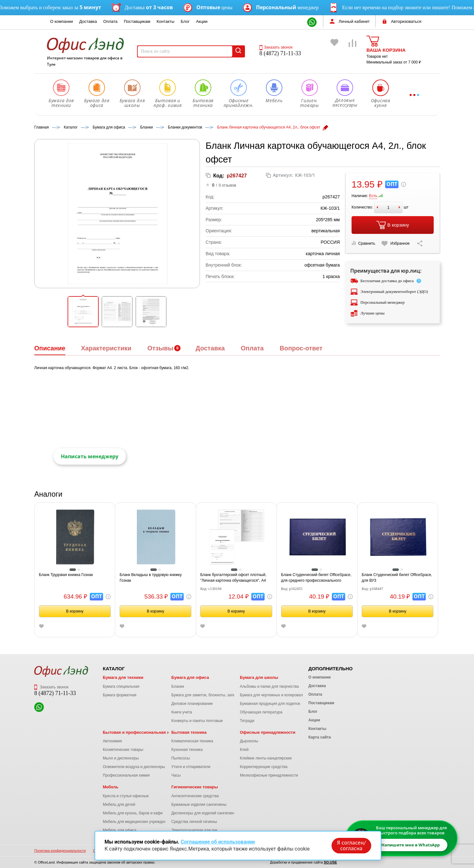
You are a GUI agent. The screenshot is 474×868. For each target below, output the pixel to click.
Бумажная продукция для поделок (270, 704)
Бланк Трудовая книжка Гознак (66, 575)
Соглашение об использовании (218, 842)
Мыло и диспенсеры (121, 758)
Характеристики (106, 348)
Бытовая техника (189, 732)
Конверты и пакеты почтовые (197, 721)
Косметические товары (123, 750)
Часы (176, 775)
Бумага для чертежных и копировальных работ (281, 695)
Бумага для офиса (190, 677)
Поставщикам (137, 21)
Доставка (88, 21)
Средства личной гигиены (194, 822)
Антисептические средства (195, 796)
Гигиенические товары (195, 787)
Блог (185, 21)
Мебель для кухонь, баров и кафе (133, 813)
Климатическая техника (192, 741)
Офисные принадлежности (268, 732)
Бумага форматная (120, 695)
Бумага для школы (259, 677)
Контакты (165, 21)
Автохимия (112, 741)
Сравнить (363, 243)
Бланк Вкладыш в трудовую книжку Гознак (151, 578)
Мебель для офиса (120, 830)
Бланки (178, 686)
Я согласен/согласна (351, 845)
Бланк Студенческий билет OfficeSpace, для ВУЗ (397, 578)
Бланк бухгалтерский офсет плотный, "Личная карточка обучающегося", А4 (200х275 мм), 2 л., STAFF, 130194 (233, 578)
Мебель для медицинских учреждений (137, 822)
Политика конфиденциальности (60, 851)
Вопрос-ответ (301, 348)
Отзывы (160, 348)
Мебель (111, 787)
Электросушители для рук (194, 830)
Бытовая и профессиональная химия (141, 732)
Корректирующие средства (264, 767)
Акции (202, 21)
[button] (83, 312)
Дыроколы (249, 741)
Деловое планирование (192, 704)
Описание (50, 348)
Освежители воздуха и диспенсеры (134, 767)
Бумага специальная (121, 686)
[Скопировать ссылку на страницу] (420, 243)
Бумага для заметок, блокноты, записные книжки (214, 695)
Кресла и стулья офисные (126, 796)
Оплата (111, 21)
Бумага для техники (123, 677)
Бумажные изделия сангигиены (199, 805)
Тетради (247, 721)
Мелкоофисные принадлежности (269, 775)
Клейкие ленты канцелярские (266, 758)
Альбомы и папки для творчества (269, 686)
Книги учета (182, 712)
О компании (62, 21)
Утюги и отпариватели (191, 767)
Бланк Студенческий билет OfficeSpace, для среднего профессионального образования (316, 578)
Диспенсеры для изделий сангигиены (204, 813)
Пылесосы (181, 758)
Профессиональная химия (126, 775)
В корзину (393, 225)
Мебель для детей (119, 805)
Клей (244, 750)
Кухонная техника (187, 750)
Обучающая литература (261, 712)
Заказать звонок (276, 47)
